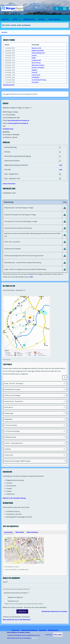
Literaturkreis (36, 75)
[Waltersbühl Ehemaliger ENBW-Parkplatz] (35, 461)
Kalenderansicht (9, 85)
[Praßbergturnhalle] (35, 437)
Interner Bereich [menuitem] (54, 19)
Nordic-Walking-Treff (38, 53)
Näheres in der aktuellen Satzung (14, 498)
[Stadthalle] (35, 449)
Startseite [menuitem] (5, 19)
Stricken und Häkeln (38, 68)
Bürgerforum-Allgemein (15, 597)
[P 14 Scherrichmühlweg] (35, 431)
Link (61, 165)
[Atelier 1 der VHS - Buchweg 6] (35, 383)
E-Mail (5, 582)
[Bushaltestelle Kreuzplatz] (35, 389)
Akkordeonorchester (38, 65)
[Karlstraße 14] (35, 407)
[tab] (8, 532)
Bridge (34, 58)
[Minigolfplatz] (35, 419)
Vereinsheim (8, 532)
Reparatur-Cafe (36, 48)
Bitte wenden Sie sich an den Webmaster (17, 620)
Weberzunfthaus (32, 532)
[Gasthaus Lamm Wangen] (35, 395)
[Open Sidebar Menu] (65, 9)
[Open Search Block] (57, 9)
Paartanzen (35, 82)
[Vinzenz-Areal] (35, 455)
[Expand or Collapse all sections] (65, 378)
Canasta (34, 55)
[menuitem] (16, 630)
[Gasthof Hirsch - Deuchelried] (35, 401)
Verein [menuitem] (16, 20)
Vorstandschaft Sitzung (39, 80)
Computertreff (36, 60)
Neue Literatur (36, 63)
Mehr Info (35, 638)
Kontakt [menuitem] (42, 19)
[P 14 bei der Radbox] (35, 425)
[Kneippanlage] (35, 413)
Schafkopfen (36, 77)
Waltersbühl (20, 532)
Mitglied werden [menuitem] (29, 19)
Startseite (4, 32)
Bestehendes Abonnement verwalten (55, 611)
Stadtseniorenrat (13, 601)
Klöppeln (34, 70)
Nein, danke (58, 635)
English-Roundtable (38, 51)
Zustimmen (49, 635)
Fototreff (34, 72)
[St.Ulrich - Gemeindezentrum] (35, 443)
